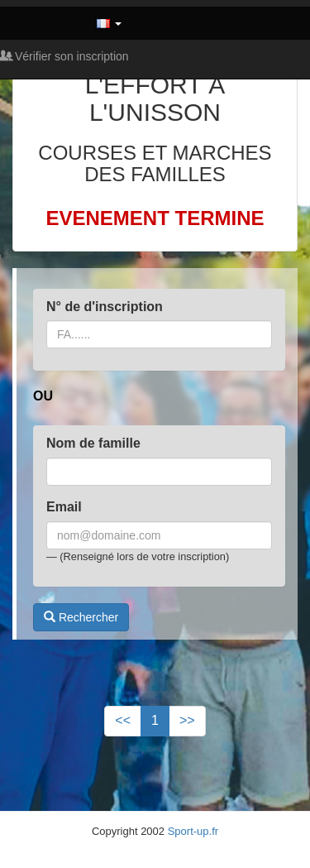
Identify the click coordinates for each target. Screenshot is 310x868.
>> (187, 720)
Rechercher (81, 617)
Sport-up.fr (193, 831)
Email (64, 507)
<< (123, 720)
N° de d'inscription (105, 307)
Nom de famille (93, 443)
